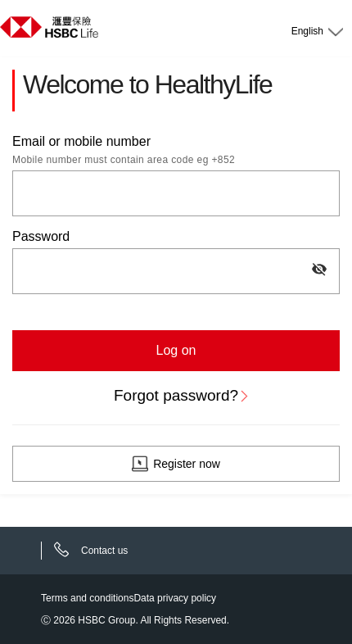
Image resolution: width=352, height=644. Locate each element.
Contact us (104, 551)
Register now (187, 464)
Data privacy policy (175, 598)
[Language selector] (316, 28)
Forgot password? (176, 395)
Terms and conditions (87, 598)
